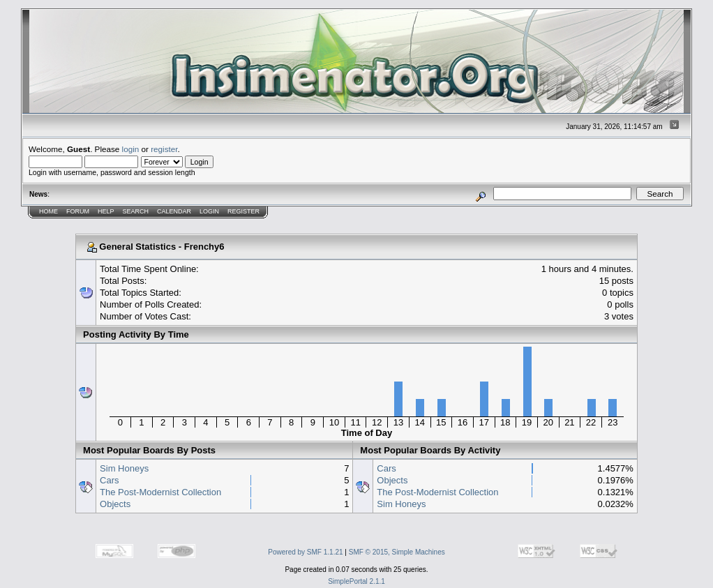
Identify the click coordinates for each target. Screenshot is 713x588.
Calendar (174, 211)
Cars (109, 480)
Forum (78, 211)
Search (136, 211)
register (164, 149)
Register (243, 211)
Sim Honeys (124, 468)
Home (48, 211)
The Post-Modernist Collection (160, 492)
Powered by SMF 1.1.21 (305, 552)
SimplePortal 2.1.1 (356, 581)
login (131, 149)
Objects (115, 504)
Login (209, 211)
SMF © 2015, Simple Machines (397, 552)
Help (106, 211)
